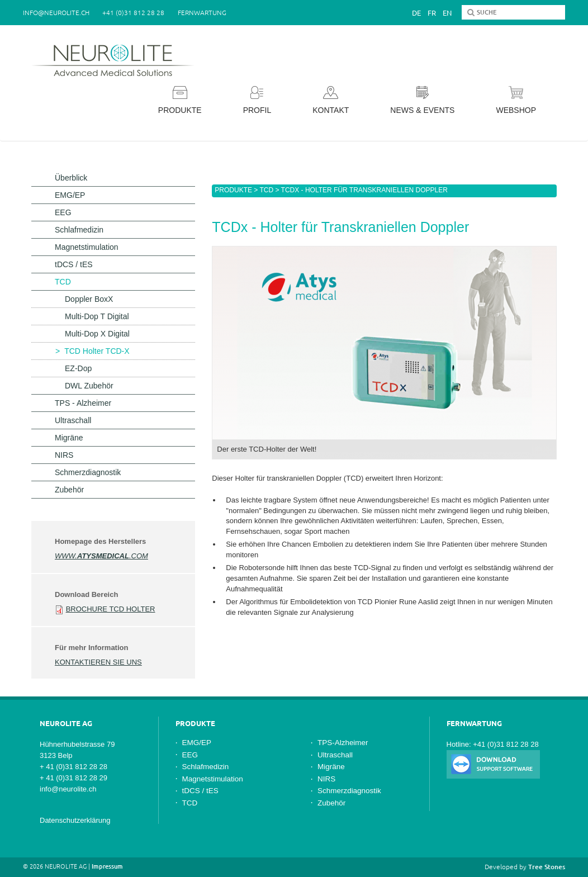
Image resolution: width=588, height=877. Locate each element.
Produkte (233, 190)
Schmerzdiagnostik (88, 472)
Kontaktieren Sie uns (98, 662)
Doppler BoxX (89, 299)
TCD (266, 190)
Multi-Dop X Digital (97, 334)
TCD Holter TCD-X (97, 351)
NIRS (64, 455)
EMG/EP (70, 195)
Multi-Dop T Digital (97, 316)
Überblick (71, 178)
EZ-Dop (78, 368)
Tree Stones (547, 867)
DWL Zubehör (89, 386)
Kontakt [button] (331, 100)
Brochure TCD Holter (111, 609)
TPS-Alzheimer (343, 743)
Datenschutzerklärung (75, 820)
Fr (432, 13)
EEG (63, 212)
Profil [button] (257, 100)
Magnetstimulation (87, 247)
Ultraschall (73, 420)
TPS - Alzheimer (83, 403)
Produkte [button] (180, 100)
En (447, 13)
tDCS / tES (74, 264)
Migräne (69, 438)
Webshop (516, 100)
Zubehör (69, 490)
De (416, 13)
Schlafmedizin (79, 230)
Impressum (107, 866)
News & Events (422, 100)
